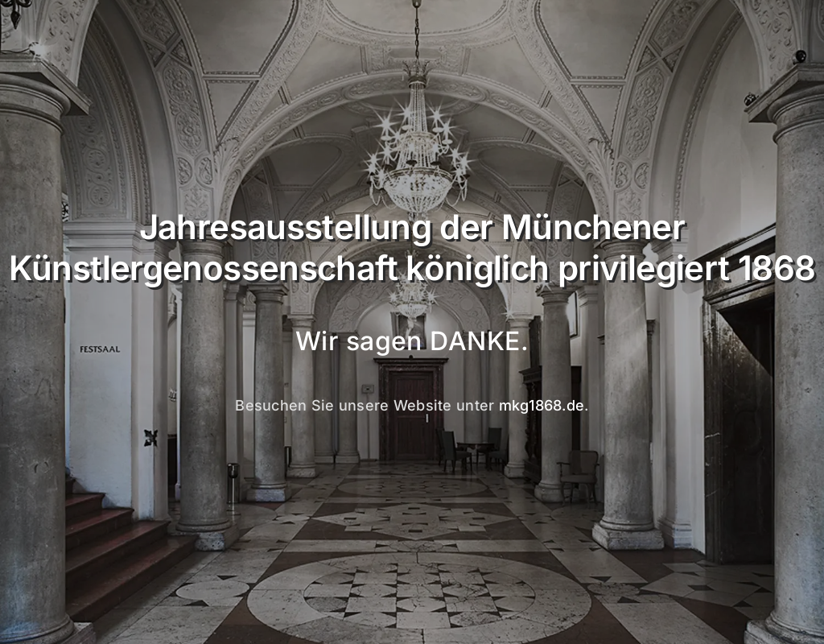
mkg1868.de (542, 405)
